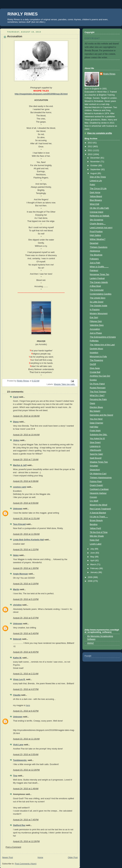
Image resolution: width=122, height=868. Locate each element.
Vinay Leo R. (19, 679)
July (92, 549)
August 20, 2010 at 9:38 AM (26, 481)
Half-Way (94, 427)
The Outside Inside (99, 306)
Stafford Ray (19, 825)
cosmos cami (20, 487)
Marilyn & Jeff (20, 465)
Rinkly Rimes (109, 74)
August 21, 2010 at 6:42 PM (26, 711)
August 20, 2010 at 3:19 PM (26, 584)
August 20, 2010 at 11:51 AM (26, 519)
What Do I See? (97, 395)
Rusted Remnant (98, 388)
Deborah (17, 639)
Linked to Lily (96, 181)
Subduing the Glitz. (99, 435)
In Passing (95, 310)
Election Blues (96, 407)
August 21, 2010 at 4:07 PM (26, 689)
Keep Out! (95, 540)
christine (17, 605)
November (95, 162)
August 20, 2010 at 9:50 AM (26, 503)
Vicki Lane (18, 745)
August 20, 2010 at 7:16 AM (26, 460)
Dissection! (95, 470)
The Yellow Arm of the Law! (102, 345)
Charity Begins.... (98, 224)
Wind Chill (95, 204)
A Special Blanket (98, 513)
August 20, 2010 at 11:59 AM (26, 534)
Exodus (93, 380)
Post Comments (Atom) (26, 864)
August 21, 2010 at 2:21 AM (26, 674)
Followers (94, 259)
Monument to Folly (98, 357)
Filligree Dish (96, 321)
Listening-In (95, 446)
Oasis (92, 403)
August (94, 173)
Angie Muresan (20, 574)
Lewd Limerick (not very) (101, 228)
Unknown (18, 509)
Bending (94, 524)
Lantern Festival (97, 278)
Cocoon (93, 497)
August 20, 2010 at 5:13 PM (26, 599)
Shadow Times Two (99, 462)
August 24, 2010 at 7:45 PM (26, 820)
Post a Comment (13, 847)
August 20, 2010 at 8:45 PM (26, 652)
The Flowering (96, 360)
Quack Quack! (96, 485)
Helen (16, 555)
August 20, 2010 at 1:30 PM (26, 568)
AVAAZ (90, 643)
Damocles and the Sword (101, 415)
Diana (16, 422)
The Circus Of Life (98, 189)
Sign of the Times (98, 177)
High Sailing (95, 235)
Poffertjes (94, 341)
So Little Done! (97, 302)
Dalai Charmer (97, 423)
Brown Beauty (96, 520)
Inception (94, 353)
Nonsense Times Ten (100, 274)
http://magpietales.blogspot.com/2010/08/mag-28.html (41, 94)
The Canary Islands (99, 282)
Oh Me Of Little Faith (99, 208)
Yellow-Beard (96, 196)
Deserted (94, 243)
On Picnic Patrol (97, 384)
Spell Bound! (96, 458)
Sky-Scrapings (97, 220)
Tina (15, 776)
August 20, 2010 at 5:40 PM (26, 633)
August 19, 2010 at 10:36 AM (26, 416)
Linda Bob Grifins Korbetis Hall (28, 540)
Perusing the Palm (98, 399)
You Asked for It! (97, 439)
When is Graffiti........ (99, 267)
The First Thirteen (98, 392)
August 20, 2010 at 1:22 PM (26, 550)
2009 (91, 577)
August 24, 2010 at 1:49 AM (26, 789)
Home (40, 857)
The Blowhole (96, 255)
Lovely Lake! (96, 544)
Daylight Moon (97, 349)
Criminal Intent (97, 212)
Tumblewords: (20, 760)
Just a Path (95, 263)
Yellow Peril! (95, 528)
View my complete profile (99, 133)
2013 (91, 143)
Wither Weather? (98, 239)
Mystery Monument (99, 314)
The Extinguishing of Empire (103, 337)
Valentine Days (97, 325)
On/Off (93, 364)
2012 (91, 147)
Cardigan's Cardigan (99, 489)
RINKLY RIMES (23, 14)
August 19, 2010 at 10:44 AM (26, 435)
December (95, 158)
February (95, 568)
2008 (91, 581)
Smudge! (94, 466)
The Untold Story (98, 298)
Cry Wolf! (94, 501)
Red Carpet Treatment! (100, 509)
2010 (91, 154)
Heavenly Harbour (98, 493)
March (94, 564)
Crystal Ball (95, 372)
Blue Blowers (96, 200)
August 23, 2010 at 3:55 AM (26, 755)
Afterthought (96, 450)
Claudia (17, 695)
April (93, 561)
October (94, 166)
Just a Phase (96, 333)
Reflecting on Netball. (100, 216)
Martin (16, 589)
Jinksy (16, 440)
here (28, 705)
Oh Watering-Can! (98, 474)
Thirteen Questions (99, 247)
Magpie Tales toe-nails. (65, 384)
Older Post (73, 857)
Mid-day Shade (97, 536)
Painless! (94, 271)
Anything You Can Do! (100, 376)
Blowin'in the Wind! (99, 505)
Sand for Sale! (96, 454)
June (93, 553)
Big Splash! (95, 411)
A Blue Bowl (95, 286)
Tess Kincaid (19, 524)
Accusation (95, 329)
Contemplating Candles (101, 294)
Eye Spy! (94, 317)
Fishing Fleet (96, 482)
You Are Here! (96, 419)
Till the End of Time (99, 532)
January (94, 572)
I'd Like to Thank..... (99, 517)
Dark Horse (95, 192)
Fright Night (95, 431)
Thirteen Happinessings (101, 478)
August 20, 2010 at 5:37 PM (26, 618)
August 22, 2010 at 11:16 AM (26, 739)
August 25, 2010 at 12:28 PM (26, 841)
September (96, 169)
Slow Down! (95, 442)
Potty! (92, 185)
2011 (91, 150)
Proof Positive (96, 232)
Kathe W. (17, 658)
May (93, 557)
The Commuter (97, 290)
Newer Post (8, 857)
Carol (16, 397)
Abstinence (95, 251)
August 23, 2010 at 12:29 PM (26, 770)
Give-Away (95, 368)
